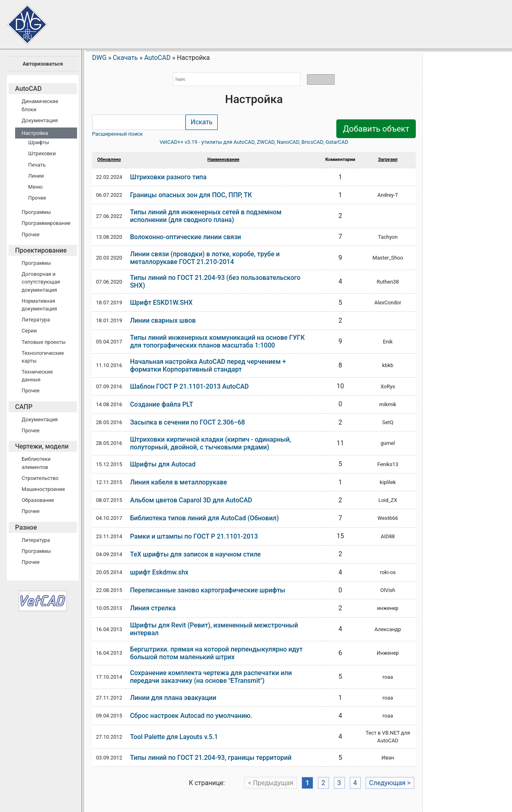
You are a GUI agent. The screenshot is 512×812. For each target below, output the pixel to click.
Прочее (37, 198)
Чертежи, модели (42, 446)
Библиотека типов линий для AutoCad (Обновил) (204, 518)
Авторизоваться (43, 64)
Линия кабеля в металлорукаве (179, 482)
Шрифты (39, 142)
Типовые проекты (44, 342)
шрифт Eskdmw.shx (159, 572)
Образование (38, 500)
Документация (40, 120)
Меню (35, 187)
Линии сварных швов (163, 320)
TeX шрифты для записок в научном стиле (195, 554)
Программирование (46, 223)
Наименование (223, 160)
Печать (37, 165)
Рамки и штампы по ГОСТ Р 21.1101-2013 (194, 536)
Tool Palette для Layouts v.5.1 (174, 737)
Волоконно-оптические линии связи (186, 237)
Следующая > (390, 783)
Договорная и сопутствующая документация (41, 282)
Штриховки (42, 153)
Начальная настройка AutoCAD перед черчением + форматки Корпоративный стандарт (208, 365)
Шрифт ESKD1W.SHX (161, 303)
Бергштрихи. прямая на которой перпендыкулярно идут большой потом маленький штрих (216, 653)
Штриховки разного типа (168, 177)
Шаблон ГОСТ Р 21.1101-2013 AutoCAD (189, 386)
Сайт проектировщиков (20, 20)
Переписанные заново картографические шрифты (208, 590)
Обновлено (109, 160)
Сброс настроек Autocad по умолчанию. (191, 716)
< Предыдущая (270, 783)
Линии (36, 176)
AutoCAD (28, 89)
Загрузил (388, 160)
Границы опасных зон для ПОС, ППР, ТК (191, 195)
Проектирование (41, 250)
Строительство (40, 478)
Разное (26, 527)
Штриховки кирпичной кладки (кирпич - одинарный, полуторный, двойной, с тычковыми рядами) (211, 443)
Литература (36, 320)
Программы (36, 212)
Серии (29, 331)
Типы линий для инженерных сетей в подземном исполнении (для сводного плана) (206, 216)
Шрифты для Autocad (163, 464)
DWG (99, 58)
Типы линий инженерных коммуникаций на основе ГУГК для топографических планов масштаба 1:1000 (217, 341)
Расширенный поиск (117, 134)
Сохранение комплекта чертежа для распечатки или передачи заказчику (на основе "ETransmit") (211, 677)
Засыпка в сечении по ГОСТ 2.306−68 (188, 422)
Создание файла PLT (162, 404)
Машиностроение (43, 489)
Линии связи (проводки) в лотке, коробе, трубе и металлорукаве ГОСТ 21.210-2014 (205, 258)
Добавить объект (376, 129)
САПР (24, 407)
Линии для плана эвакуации (173, 698)
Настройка (35, 133)
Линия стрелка (153, 608)
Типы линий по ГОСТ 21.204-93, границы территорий (211, 758)
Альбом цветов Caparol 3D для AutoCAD (191, 500)
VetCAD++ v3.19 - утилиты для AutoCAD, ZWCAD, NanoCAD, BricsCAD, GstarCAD (254, 142)
